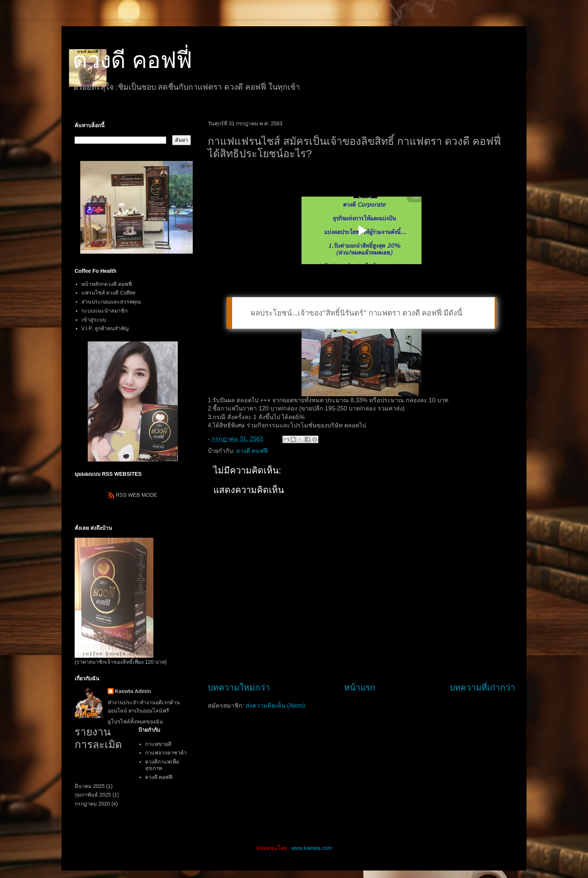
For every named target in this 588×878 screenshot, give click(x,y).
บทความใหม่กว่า (239, 688)
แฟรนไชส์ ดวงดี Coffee (109, 293)
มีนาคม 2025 (90, 786)
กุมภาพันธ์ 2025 (93, 795)
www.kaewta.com (312, 848)
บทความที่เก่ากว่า (482, 688)
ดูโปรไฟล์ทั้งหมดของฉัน (135, 722)
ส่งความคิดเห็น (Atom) (275, 706)
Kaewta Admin (133, 691)
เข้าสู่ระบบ (94, 320)
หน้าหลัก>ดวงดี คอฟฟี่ (107, 284)
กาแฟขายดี (158, 744)
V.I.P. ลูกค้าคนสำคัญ (105, 328)
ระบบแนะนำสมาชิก (104, 311)
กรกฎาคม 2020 (92, 804)
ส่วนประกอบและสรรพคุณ (111, 302)
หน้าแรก (360, 688)
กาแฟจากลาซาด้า (166, 753)
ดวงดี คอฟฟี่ (132, 60)
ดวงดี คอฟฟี (252, 451)
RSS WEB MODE (133, 495)
